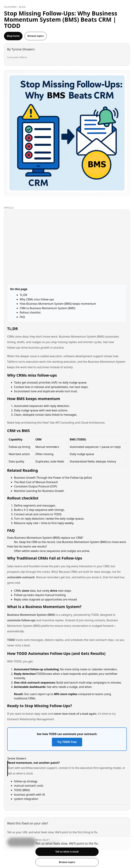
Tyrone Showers (23, 49)
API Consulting (65, 423)
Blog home (13, 36)
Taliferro (10, 7)
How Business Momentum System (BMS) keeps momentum (58, 304)
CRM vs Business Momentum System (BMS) (48, 308)
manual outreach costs (29, 786)
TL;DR (23, 295)
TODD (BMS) (22, 790)
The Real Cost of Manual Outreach (36, 482)
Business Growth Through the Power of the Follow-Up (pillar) (53, 478)
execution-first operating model (100, 768)
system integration (26, 799)
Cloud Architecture (93, 423)
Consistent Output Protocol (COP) (36, 486)
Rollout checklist (30, 312)
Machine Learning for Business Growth (39, 491)
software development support (83, 356)
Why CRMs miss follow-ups (37, 299)
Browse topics (36, 36)
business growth (39, 348)
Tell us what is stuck (67, 852)
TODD (95, 615)
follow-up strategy (26, 781)
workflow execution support (39, 768)
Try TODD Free (67, 742)
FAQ (22, 317)
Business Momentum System (107, 362)
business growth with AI (30, 795)
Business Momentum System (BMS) (82, 337)
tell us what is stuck (20, 773)
